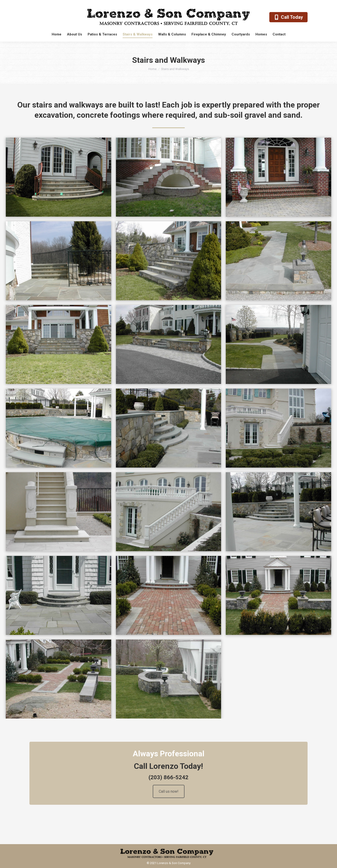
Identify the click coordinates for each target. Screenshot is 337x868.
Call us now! (169, 791)
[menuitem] (57, 34)
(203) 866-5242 (168, 777)
